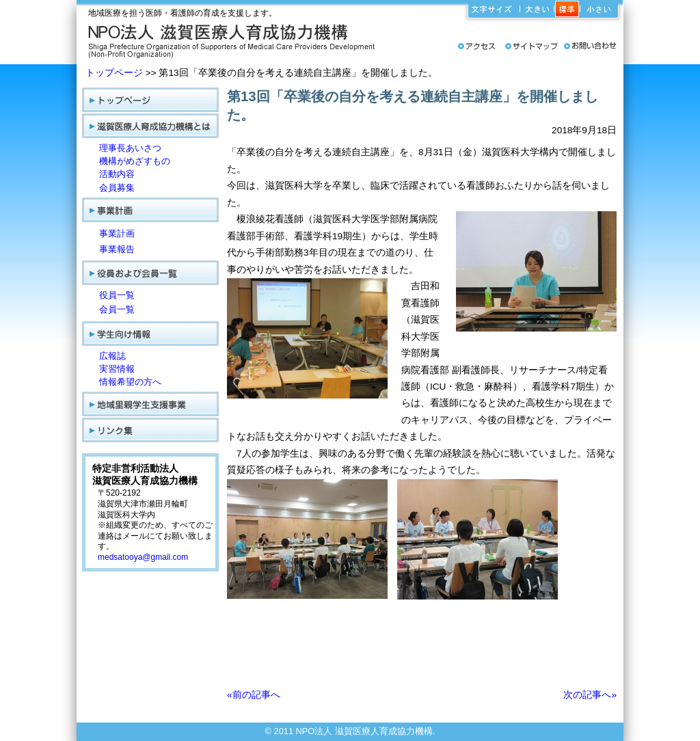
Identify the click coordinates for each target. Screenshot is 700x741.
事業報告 (117, 249)
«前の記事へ (254, 695)
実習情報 (117, 369)
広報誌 (112, 356)
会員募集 (117, 188)
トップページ (114, 73)
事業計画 (117, 233)
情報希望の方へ (130, 382)
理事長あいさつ (130, 148)
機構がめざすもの (135, 161)
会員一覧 (117, 309)
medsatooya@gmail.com (143, 557)
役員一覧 (117, 295)
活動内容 (117, 174)
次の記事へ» (590, 695)
